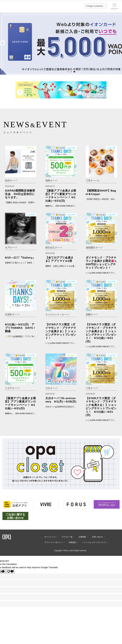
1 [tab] (68, 72)
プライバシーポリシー (54, 542)
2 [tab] (71, 72)
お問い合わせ (97, 537)
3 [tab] (74, 72)
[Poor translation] (10, 571)
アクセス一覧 (67, 537)
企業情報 (82, 537)
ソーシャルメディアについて (94, 542)
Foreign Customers (95, 6)
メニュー (114, 9)
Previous (2, 43)
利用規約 (73, 542)
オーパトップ (50, 537)
